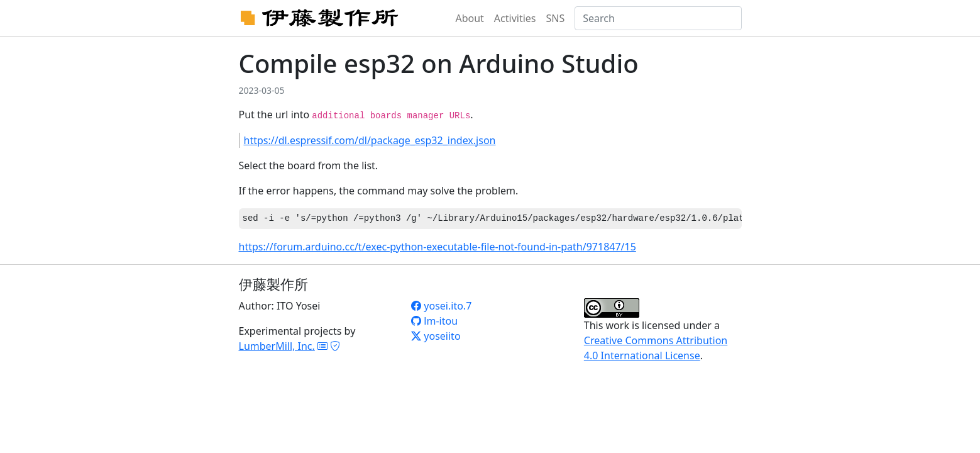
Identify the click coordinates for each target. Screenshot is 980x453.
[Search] (658, 18)
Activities (515, 18)
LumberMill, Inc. (277, 346)
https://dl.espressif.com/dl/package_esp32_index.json (370, 140)
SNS (556, 18)
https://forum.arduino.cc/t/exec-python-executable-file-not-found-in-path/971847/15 (438, 247)
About (469, 18)
